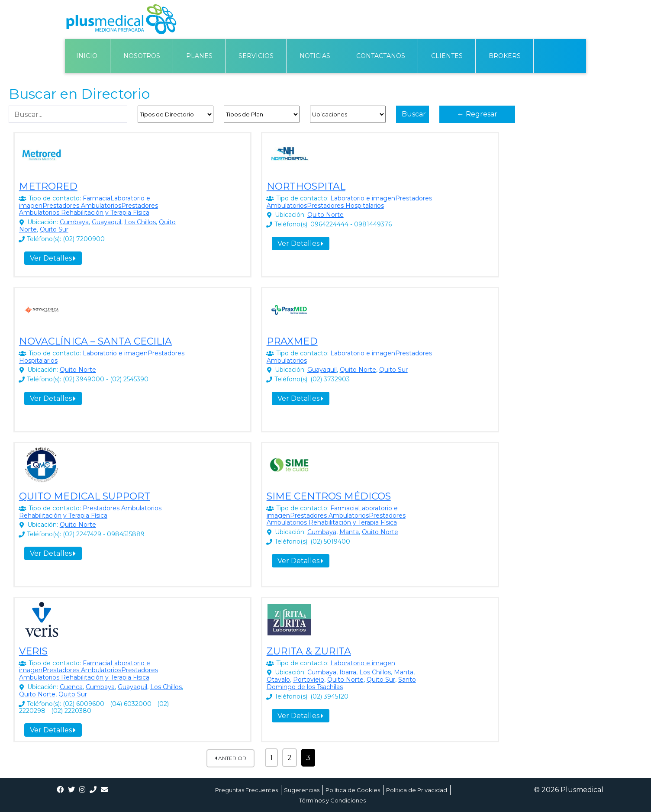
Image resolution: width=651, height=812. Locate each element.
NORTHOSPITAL (306, 186)
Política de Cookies (353, 790)
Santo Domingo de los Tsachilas (341, 683)
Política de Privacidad (417, 790)
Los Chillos (140, 222)
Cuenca (71, 687)
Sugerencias (302, 790)
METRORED (48, 186)
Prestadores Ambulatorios (82, 206)
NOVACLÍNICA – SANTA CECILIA (95, 341)
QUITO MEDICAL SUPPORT (85, 496)
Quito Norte (325, 215)
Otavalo (278, 680)
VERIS (33, 651)
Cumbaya (74, 222)
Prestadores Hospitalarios (345, 206)
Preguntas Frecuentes (247, 790)
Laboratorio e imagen (363, 198)
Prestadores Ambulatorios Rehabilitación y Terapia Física (89, 209)
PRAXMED (292, 341)
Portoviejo (309, 680)
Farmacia (97, 198)
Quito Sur (54, 229)
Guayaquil (106, 222)
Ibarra (348, 672)
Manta (349, 532)
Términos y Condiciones (332, 800)
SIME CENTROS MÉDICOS (329, 496)
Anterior (230, 758)
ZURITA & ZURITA (309, 651)
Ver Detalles (53, 258)
